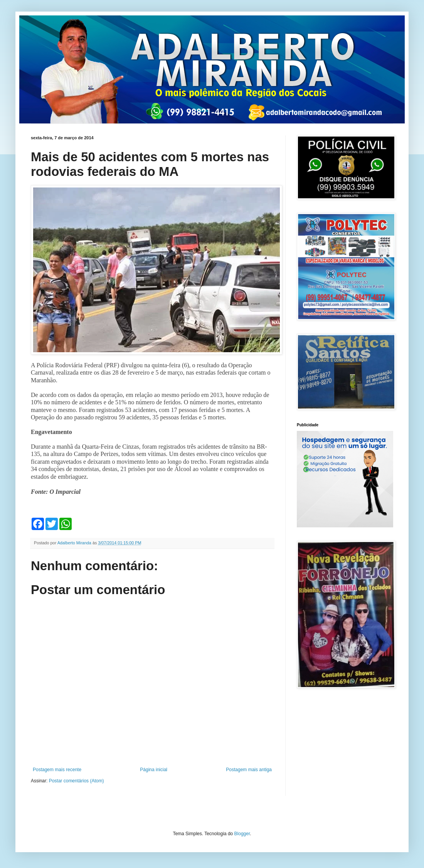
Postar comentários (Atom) (77, 781)
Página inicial (154, 770)
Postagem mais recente (57, 770)
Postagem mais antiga (249, 770)
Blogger (242, 834)
